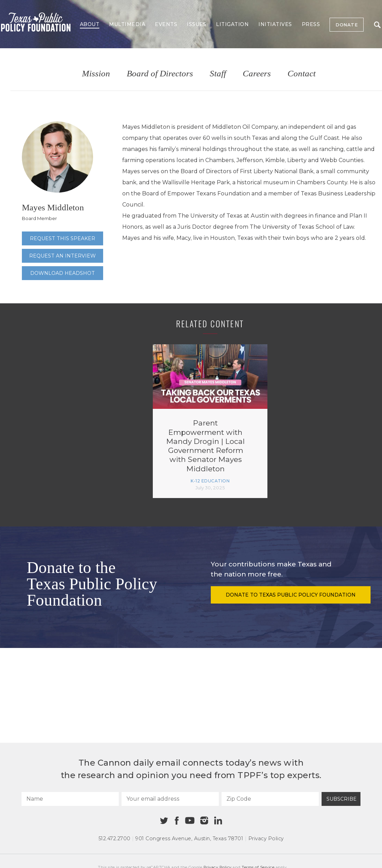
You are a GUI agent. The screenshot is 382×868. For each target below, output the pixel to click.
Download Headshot (63, 273)
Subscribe (342, 799)
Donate (347, 25)
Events (166, 24)
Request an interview (63, 256)
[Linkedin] (218, 820)
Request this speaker (63, 238)
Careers (257, 74)
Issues (197, 24)
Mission (96, 74)
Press (311, 24)
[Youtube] (190, 821)
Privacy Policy (266, 838)
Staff (218, 74)
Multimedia (127, 24)
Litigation (232, 24)
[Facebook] (177, 821)
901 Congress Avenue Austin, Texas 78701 (189, 838)
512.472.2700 (115, 838)
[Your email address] (170, 799)
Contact (302, 74)
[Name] (70, 799)
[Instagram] (204, 820)
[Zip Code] (270, 799)
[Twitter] (164, 821)
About (90, 24)
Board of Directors (160, 74)
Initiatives (275, 24)
